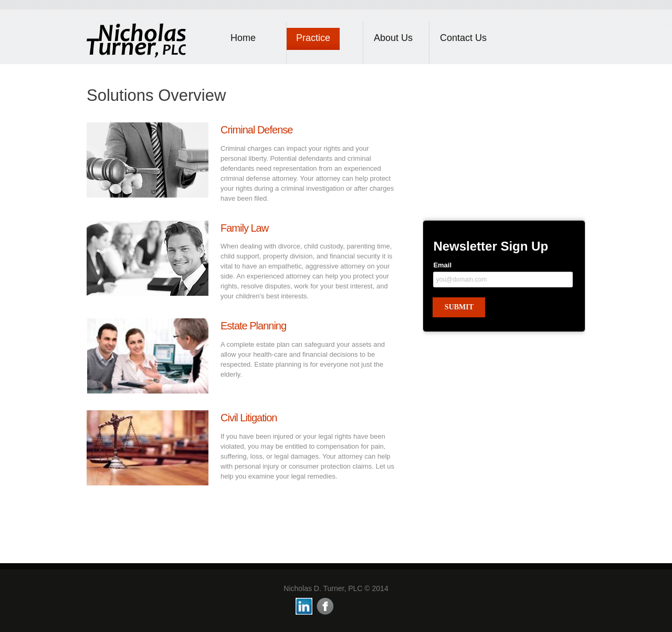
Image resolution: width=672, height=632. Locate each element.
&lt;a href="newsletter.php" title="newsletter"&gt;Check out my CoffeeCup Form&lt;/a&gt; (504, 299)
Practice (313, 38)
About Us (393, 38)
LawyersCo (136, 40)
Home (243, 38)
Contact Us (463, 38)
